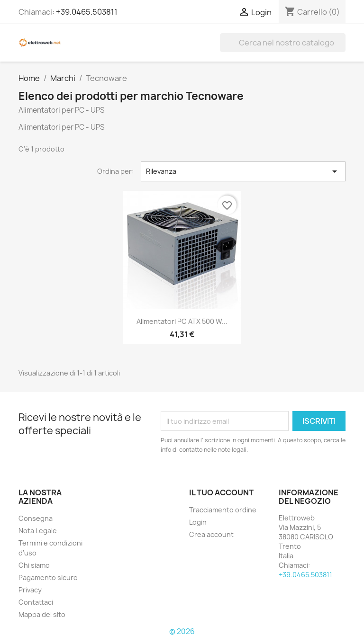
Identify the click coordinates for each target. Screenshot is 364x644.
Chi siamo (34, 565)
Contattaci (36, 602)
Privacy (30, 590)
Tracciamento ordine (223, 510)
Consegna (36, 518)
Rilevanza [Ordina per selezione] (243, 171)
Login (198, 522)
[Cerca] (283, 43)
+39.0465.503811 (87, 12)
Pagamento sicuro (48, 577)
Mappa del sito (42, 614)
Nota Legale (38, 531)
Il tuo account (221, 492)
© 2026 (182, 631)
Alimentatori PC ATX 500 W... (182, 321)
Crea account (211, 534)
